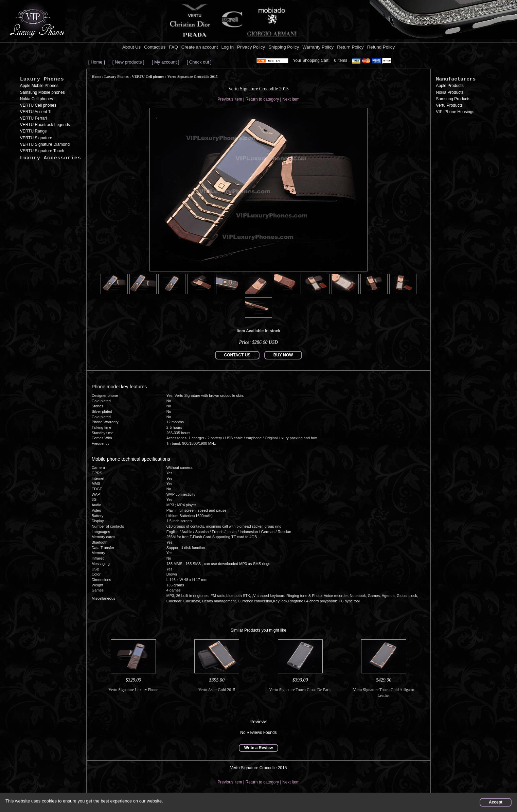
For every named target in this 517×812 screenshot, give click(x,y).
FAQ (173, 47)
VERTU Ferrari (33, 118)
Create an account (200, 47)
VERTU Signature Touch (42, 151)
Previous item (230, 99)
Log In (227, 47)
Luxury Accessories (51, 158)
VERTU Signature (36, 138)
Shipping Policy (284, 47)
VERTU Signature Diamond (45, 144)
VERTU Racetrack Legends (45, 125)
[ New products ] (128, 62)
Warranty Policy (318, 47)
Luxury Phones (42, 79)
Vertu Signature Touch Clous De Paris (300, 690)
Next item (291, 99)
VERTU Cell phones (38, 105)
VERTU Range (33, 131)
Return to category (262, 99)
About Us (131, 47)
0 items (341, 60)
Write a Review (258, 748)
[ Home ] (97, 62)
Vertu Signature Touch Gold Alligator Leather (384, 693)
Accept (496, 802)
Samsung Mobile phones (42, 92)
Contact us (155, 47)
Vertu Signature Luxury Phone (133, 690)
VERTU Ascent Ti (36, 112)
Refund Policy (381, 47)
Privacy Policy (251, 47)
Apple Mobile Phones (39, 86)
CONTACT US (237, 355)
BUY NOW (283, 355)
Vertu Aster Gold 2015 (217, 690)
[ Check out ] (199, 62)
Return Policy (350, 47)
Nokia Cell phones (37, 99)
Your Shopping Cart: (311, 60)
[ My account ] (166, 62)
